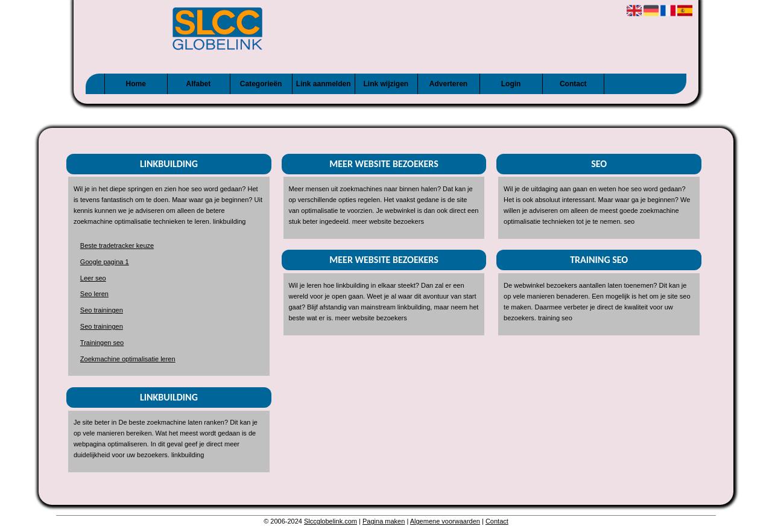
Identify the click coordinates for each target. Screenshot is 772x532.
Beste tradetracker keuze (117, 245)
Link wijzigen (386, 84)
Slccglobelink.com (331, 521)
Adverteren (448, 84)
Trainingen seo (102, 343)
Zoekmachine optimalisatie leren (128, 359)
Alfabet (199, 84)
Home (136, 84)
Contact (573, 84)
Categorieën (261, 84)
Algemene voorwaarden (445, 521)
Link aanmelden (324, 84)
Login (511, 84)
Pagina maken (384, 521)
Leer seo (93, 278)
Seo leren (94, 294)
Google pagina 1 (105, 262)
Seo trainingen (102, 310)
